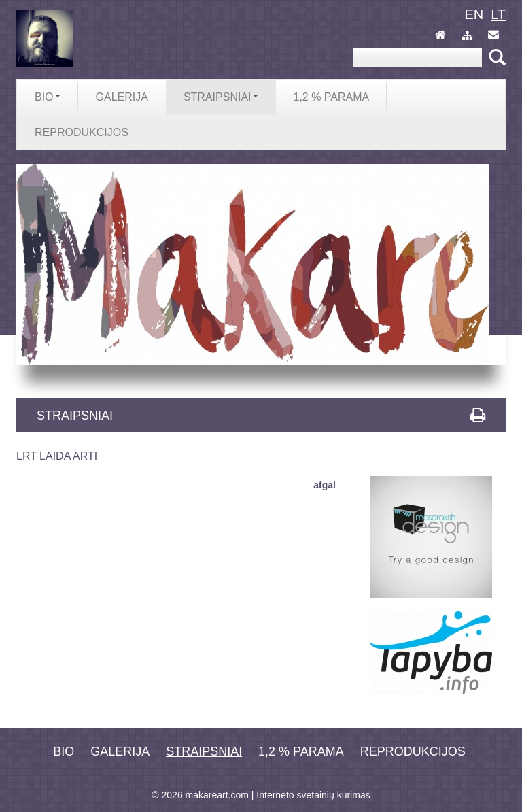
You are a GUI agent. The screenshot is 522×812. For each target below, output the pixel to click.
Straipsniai (204, 751)
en (474, 14)
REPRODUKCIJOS (413, 751)
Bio (64, 751)
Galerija (120, 751)
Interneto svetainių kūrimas (313, 795)
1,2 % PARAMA (301, 751)
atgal (325, 485)
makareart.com (217, 795)
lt (498, 14)
